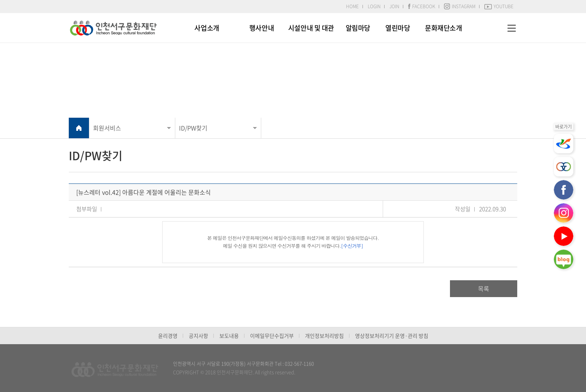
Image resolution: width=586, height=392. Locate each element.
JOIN (394, 6)
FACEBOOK (422, 6)
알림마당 (358, 28)
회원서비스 (107, 128)
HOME (352, 6)
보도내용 (229, 336)
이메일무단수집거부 (272, 336)
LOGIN (374, 6)
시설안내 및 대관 (311, 28)
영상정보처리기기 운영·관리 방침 (392, 336)
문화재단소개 (443, 28)
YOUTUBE (499, 6)
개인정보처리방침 (324, 336)
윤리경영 (168, 336)
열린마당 (398, 28)
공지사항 (198, 336)
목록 (484, 288)
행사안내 (262, 28)
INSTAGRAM (460, 6)
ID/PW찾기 (193, 128)
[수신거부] (352, 246)
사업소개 (207, 28)
